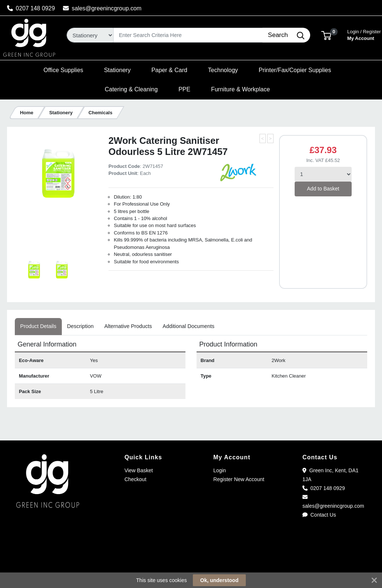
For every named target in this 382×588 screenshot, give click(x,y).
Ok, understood (219, 580)
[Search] (188, 35)
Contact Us (319, 515)
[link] (191, 562)
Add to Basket (323, 189)
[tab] (38, 327)
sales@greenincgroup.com (102, 8)
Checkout (135, 479)
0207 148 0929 (31, 8)
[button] (326, 35)
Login (220, 470)
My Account (364, 34)
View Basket (139, 470)
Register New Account (239, 479)
